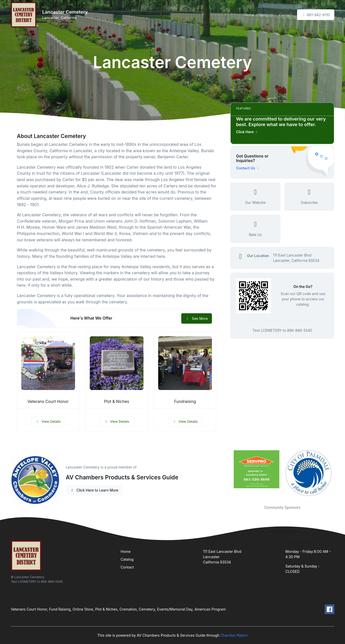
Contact (285, 15)
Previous (227, 474)
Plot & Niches (116, 402)
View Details (48, 421)
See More (197, 318)
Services (267, 15)
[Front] (25, 15)
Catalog (127, 559)
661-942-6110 (316, 15)
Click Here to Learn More (94, 490)
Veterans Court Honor (48, 402)
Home (249, 15)
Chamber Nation (234, 635)
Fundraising (185, 402)
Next (338, 474)
